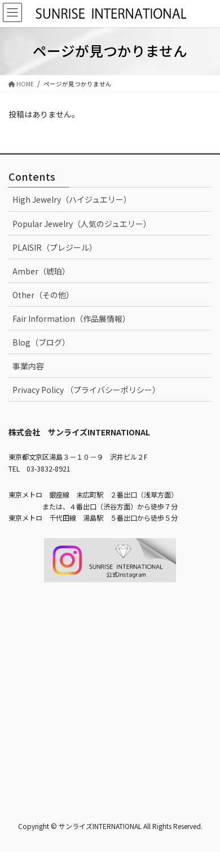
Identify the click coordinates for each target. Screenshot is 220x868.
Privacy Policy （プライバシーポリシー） (86, 390)
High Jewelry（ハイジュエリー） (72, 199)
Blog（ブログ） (41, 342)
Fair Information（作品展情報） (71, 319)
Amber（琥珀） (41, 271)
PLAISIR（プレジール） (55, 247)
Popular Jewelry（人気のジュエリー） (82, 224)
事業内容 (28, 366)
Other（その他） (43, 295)
